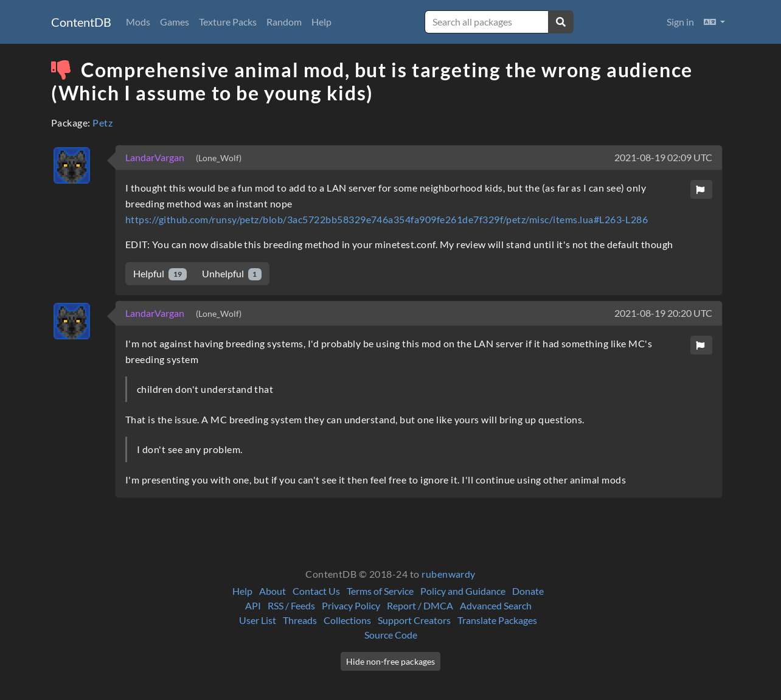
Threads (300, 620)
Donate (528, 591)
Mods (138, 22)
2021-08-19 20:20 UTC (663, 313)
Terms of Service (380, 591)
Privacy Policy (351, 605)
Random (284, 22)
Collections (347, 620)
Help (321, 22)
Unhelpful (232, 274)
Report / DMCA (420, 605)
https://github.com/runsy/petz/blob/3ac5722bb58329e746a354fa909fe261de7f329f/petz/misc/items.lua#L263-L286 (387, 219)
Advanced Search (496, 605)
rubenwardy (449, 574)
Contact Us (316, 591)
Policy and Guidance (463, 591)
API (253, 605)
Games (175, 22)
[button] (714, 22)
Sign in (680, 22)
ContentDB (81, 22)
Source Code (391, 635)
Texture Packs (228, 22)
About (272, 591)
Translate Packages (497, 620)
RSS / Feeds (291, 605)
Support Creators (414, 620)
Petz (102, 123)
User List (258, 620)
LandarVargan (156, 157)
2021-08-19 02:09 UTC (663, 157)
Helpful (160, 274)
